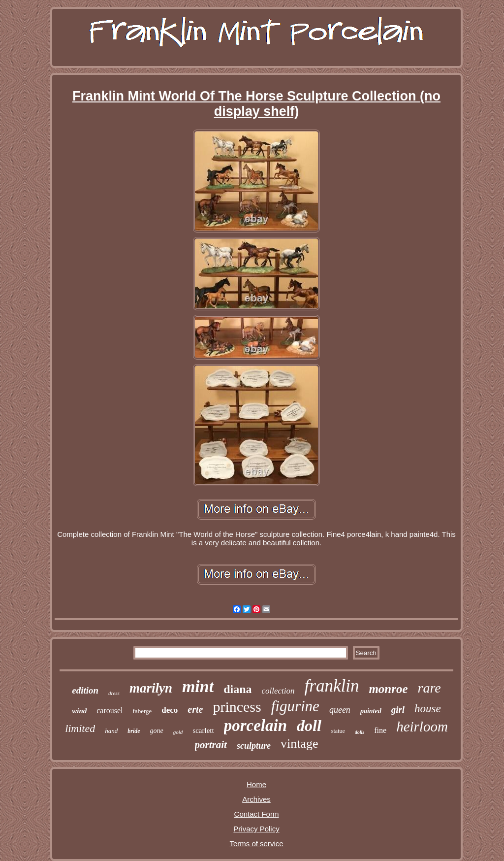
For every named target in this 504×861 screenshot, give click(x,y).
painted (371, 711)
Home (256, 784)
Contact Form (257, 814)
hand (111, 731)
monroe (388, 689)
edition (85, 690)
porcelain (255, 726)
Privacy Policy (256, 829)
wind (79, 711)
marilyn (151, 688)
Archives (256, 799)
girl (398, 710)
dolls (360, 732)
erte (195, 709)
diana (237, 689)
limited (80, 728)
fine (380, 730)
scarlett (203, 730)
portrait (211, 745)
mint (198, 686)
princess (237, 707)
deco (170, 710)
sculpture (254, 746)
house (428, 709)
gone (157, 731)
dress (114, 693)
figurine (295, 706)
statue (338, 731)
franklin (332, 686)
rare (429, 688)
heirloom (422, 727)
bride (134, 731)
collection (278, 691)
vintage (299, 744)
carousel (110, 711)
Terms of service (256, 844)
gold (178, 732)
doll (309, 726)
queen (340, 710)
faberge (142, 711)
